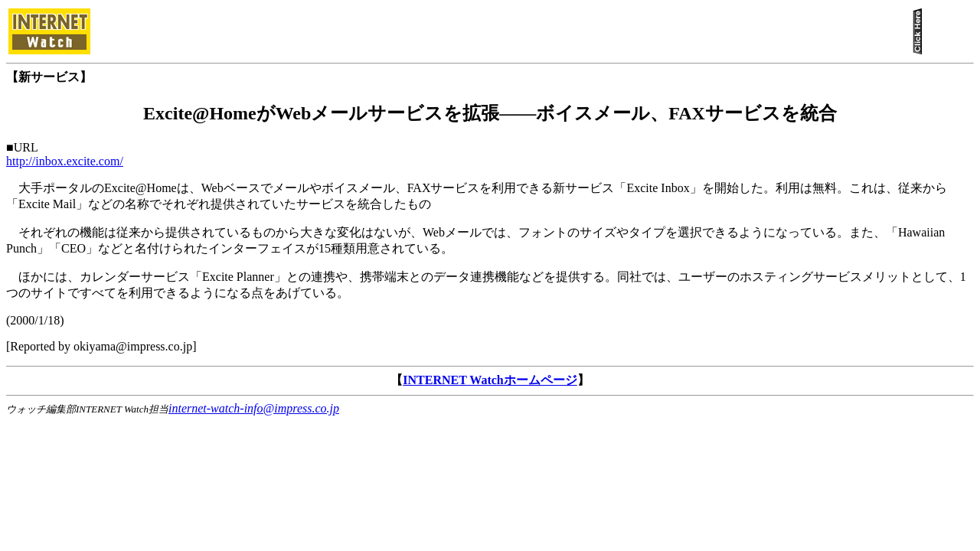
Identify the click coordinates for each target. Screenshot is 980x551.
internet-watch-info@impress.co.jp (254, 408)
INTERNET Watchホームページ (490, 380)
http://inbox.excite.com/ (65, 161)
